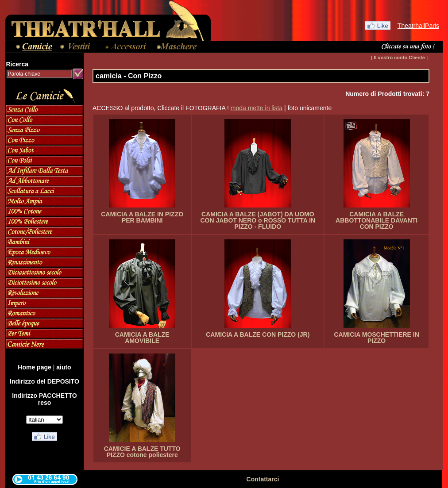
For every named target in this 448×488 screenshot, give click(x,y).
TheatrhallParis (418, 26)
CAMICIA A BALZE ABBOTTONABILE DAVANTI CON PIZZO (377, 220)
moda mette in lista (257, 108)
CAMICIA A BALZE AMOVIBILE (142, 338)
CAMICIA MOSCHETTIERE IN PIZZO (376, 338)
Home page (34, 367)
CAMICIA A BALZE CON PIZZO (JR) (258, 334)
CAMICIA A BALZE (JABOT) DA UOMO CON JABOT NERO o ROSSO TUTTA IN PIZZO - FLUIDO (258, 220)
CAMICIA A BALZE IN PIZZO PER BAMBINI (142, 217)
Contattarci (263, 479)
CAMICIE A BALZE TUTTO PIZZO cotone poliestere (142, 452)
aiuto (64, 367)
